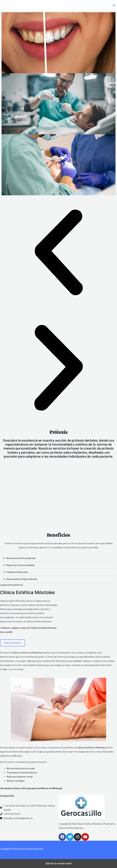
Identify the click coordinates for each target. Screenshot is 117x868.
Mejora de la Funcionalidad (20, 565)
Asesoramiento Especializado (22, 579)
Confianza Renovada (17, 572)
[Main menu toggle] (114, 5)
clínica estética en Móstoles (92, 748)
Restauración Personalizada (21, 558)
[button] (58, 253)
